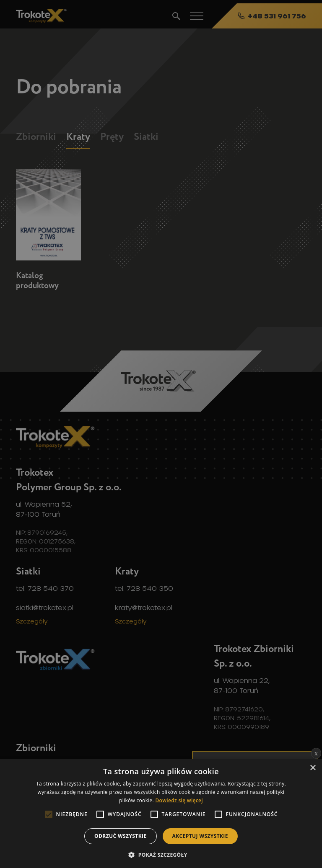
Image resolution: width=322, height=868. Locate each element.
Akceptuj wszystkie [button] (200, 836)
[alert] (161, 434)
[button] (161, 854)
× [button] (313, 768)
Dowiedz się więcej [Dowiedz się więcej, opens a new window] (179, 800)
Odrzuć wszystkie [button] (120, 836)
